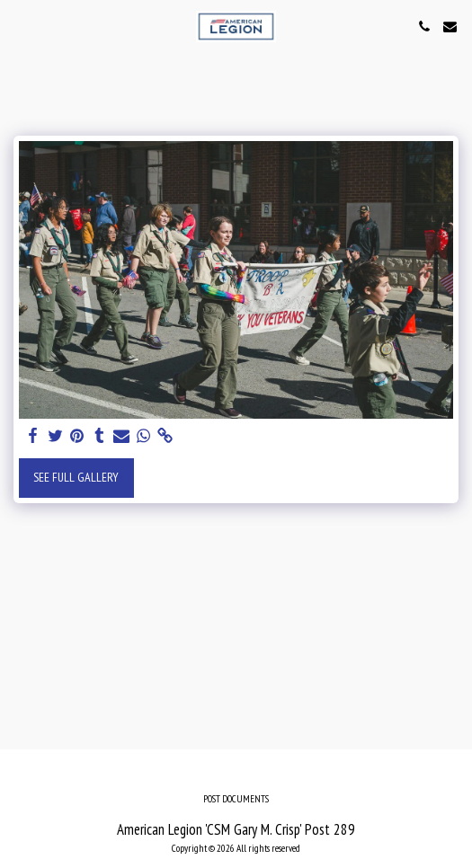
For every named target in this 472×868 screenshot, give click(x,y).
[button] (20, 26)
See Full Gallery (76, 477)
